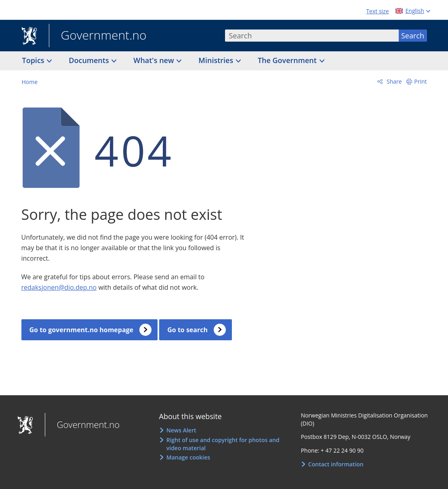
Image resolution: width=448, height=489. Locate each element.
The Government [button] (288, 60)
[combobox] (312, 36)
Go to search (187, 330)
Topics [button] (34, 60)
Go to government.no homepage (82, 330)
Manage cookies (188, 457)
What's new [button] (155, 60)
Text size (377, 11)
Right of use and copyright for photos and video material (223, 444)
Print (420, 81)
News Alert (181, 430)
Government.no (98, 36)
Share (393, 81)
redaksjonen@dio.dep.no (59, 287)
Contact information (336, 464)
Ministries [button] (217, 60)
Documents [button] (90, 60)
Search (413, 36)
